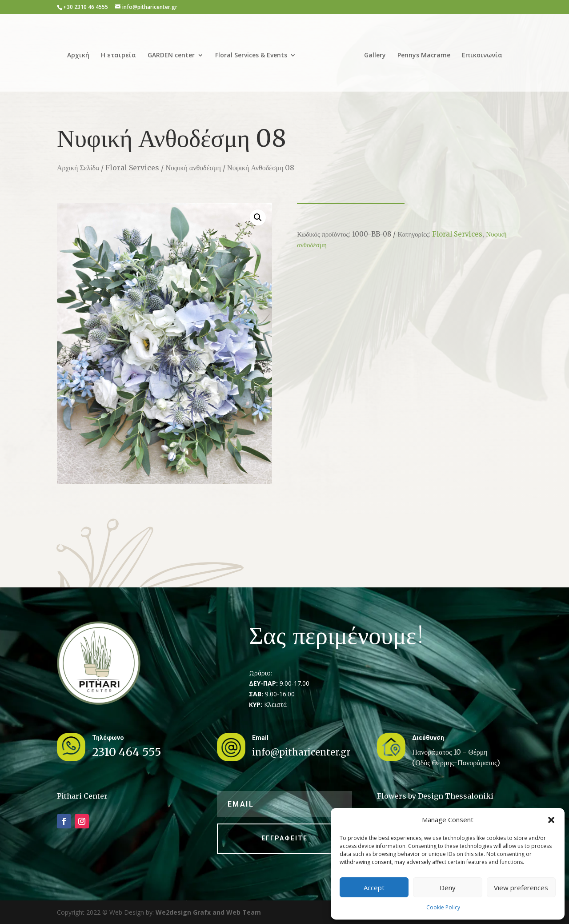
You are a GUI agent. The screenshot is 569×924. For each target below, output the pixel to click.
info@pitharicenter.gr (301, 752)
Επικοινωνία (482, 56)
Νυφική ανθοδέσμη (193, 168)
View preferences (521, 888)
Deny (448, 888)
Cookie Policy (443, 907)
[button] (551, 820)
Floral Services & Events (251, 56)
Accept (374, 888)
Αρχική (78, 56)
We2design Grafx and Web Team (208, 912)
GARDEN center (171, 56)
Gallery (375, 56)
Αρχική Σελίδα (78, 168)
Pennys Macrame (424, 56)
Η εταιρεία (118, 56)
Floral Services (132, 168)
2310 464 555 (127, 752)
